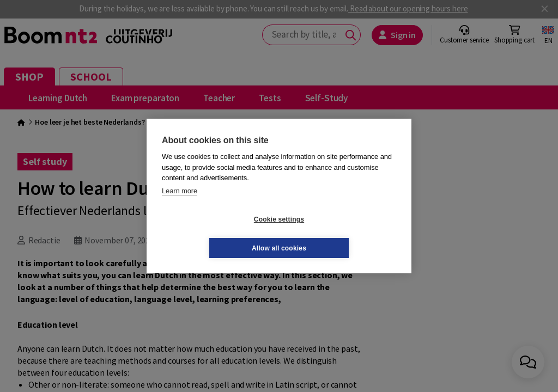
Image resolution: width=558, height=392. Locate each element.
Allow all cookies (344, 234)
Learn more (180, 205)
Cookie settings (214, 234)
